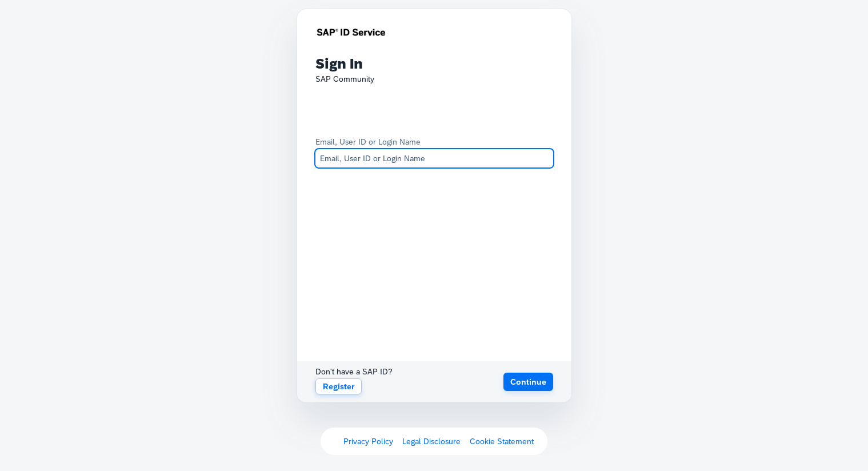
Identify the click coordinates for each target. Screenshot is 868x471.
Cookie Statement (502, 441)
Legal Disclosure (431, 441)
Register (339, 386)
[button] (528, 382)
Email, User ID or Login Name (368, 142)
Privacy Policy (368, 441)
